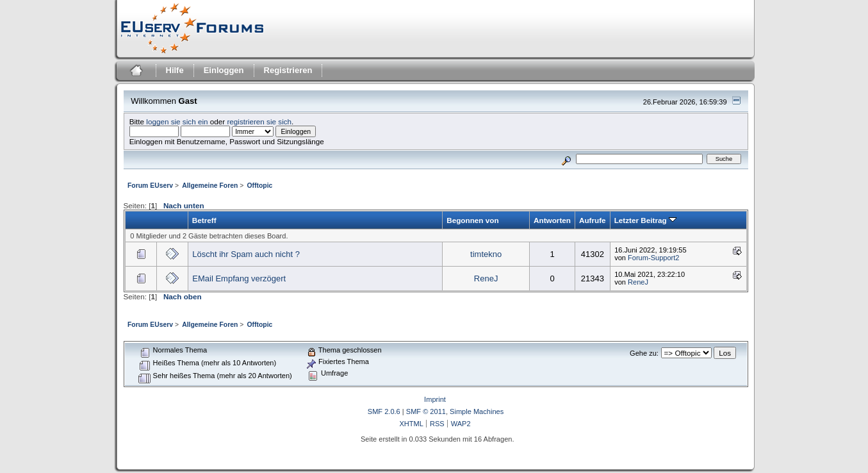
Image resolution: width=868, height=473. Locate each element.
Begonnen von (472, 220)
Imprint (435, 399)
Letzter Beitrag (645, 220)
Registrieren (288, 70)
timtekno (486, 254)
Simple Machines (477, 411)
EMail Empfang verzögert (239, 278)
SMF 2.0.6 (384, 411)
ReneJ (486, 278)
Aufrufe (593, 220)
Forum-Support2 (653, 258)
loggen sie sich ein (177, 121)
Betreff (204, 220)
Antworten (552, 220)
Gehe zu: (644, 353)
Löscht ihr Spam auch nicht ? (246, 254)
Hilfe (175, 70)
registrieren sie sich (259, 121)
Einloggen (224, 70)
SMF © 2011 (426, 411)
